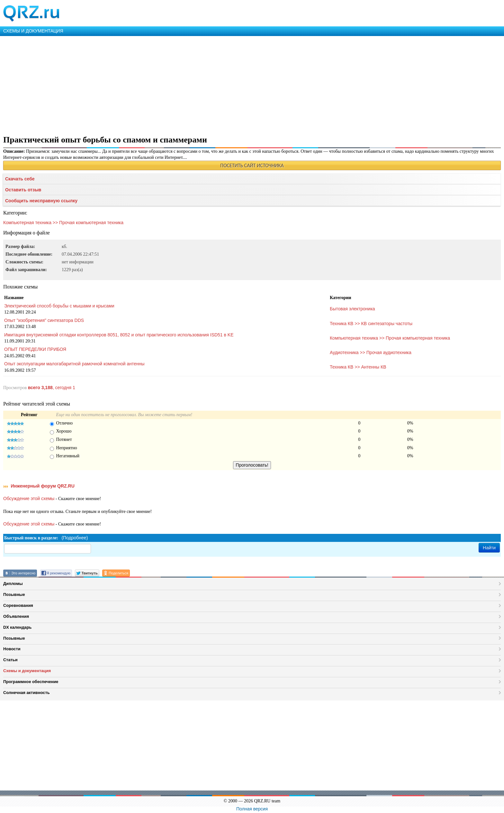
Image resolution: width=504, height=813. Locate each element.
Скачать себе (20, 179)
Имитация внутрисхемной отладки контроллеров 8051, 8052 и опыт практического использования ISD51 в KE (119, 335)
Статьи (10, 660)
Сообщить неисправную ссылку (41, 201)
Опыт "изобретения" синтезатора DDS (44, 320)
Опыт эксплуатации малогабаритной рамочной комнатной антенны (74, 364)
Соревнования (18, 605)
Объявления (16, 616)
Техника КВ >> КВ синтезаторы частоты (371, 324)
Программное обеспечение (31, 682)
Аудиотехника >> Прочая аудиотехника (371, 352)
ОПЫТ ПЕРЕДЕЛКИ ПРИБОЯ (35, 349)
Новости (12, 649)
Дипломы (13, 584)
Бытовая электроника (352, 309)
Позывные (14, 594)
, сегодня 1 (52, 388)
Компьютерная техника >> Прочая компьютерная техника (63, 223)
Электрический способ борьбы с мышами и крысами (59, 306)
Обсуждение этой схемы (29, 498)
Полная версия (252, 809)
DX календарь (17, 627)
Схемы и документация (27, 671)
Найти (489, 548)
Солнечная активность (27, 693)
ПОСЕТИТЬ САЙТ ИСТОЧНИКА (252, 165)
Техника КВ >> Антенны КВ (358, 367)
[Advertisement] (193, 84)
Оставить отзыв (23, 190)
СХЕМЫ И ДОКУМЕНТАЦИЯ (33, 31)
